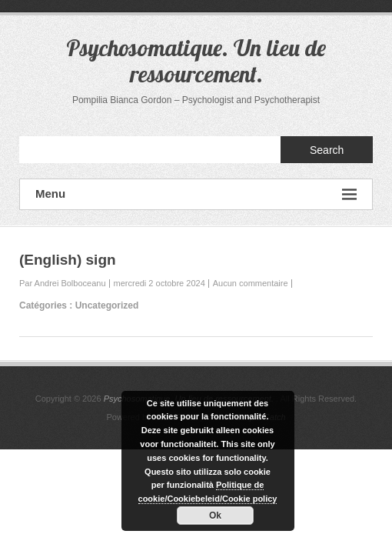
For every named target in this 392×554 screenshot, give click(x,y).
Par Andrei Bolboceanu (63, 283)
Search (327, 150)
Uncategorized (107, 305)
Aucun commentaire (251, 283)
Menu (196, 194)
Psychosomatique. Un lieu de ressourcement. (196, 61)
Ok (215, 516)
